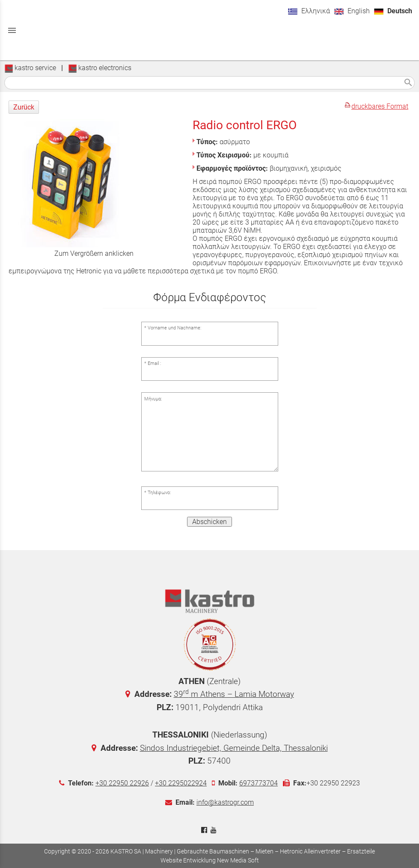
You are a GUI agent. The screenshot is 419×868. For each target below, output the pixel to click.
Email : (154, 363)
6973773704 (259, 783)
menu (12, 30)
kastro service (30, 68)
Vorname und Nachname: (174, 328)
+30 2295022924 (181, 783)
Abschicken (209, 522)
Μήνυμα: (153, 399)
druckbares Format (380, 106)
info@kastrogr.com (225, 802)
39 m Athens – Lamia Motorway (234, 694)
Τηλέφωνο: (159, 493)
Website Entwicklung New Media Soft (210, 860)
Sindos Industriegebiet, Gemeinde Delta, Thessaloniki (234, 748)
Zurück (24, 107)
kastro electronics (100, 68)
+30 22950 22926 (122, 783)
